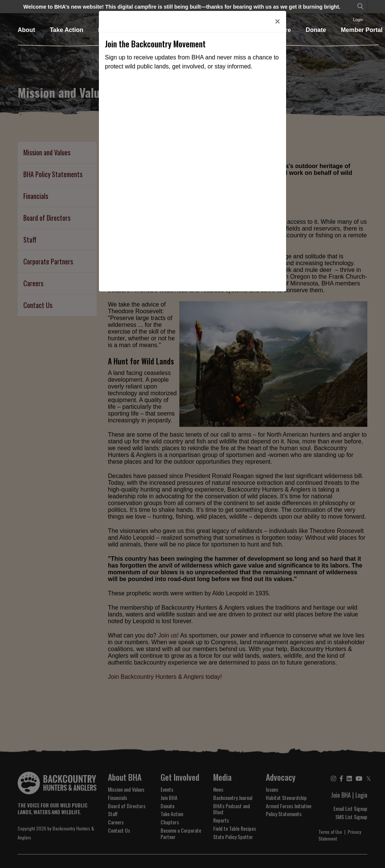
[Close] (277, 21)
